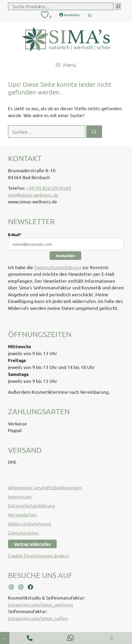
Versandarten (22, 514)
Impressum (20, 496)
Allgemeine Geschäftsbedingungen (45, 487)
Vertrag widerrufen (32, 544)
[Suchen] (94, 132)
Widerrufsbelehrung (30, 524)
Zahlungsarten (23, 533)
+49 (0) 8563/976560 (49, 188)
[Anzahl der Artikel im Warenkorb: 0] (90, 14)
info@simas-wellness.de (33, 195)
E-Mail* (15, 235)
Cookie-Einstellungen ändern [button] (38, 555)
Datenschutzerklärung (58, 267)
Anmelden (65, 256)
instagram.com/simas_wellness (41, 604)
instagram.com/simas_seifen (38, 618)
